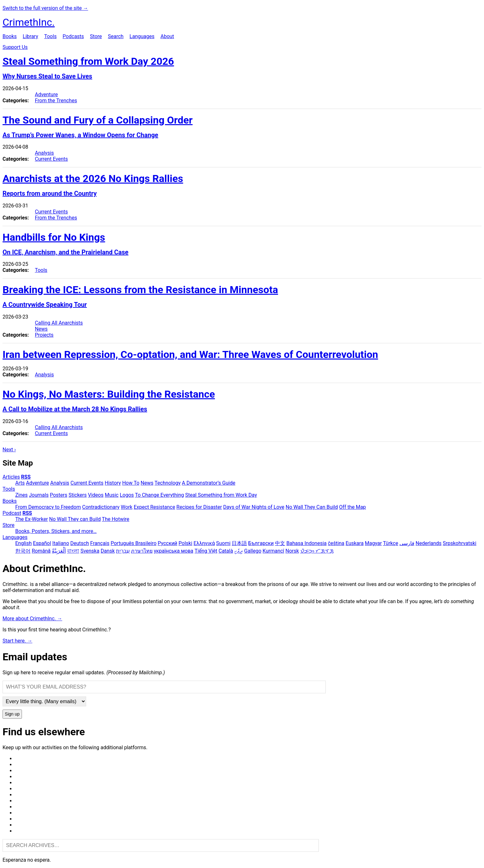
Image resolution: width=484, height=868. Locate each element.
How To (131, 483)
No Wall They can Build (75, 519)
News (41, 329)
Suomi (223, 543)
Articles (11, 477)
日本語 (239, 543)
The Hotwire (116, 519)
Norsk (292, 551)
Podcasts (73, 36)
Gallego (253, 551)
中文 (280, 543)
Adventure (46, 94)
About (167, 36)
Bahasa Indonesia (307, 543)
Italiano (61, 543)
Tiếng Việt (206, 551)
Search (116, 36)
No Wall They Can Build (312, 507)
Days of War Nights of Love (254, 507)
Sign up (12, 714)
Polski (185, 543)
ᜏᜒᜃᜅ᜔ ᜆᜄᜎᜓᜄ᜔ (317, 551)
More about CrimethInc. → (32, 619)
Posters (59, 495)
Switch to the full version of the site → (45, 8)
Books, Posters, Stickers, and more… (56, 531)
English (24, 543)
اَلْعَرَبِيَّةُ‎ (59, 551)
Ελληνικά (204, 543)
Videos (96, 495)
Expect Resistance (154, 507)
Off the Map (352, 507)
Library (31, 36)
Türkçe (391, 543)
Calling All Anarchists (59, 323)
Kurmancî (273, 551)
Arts (20, 483)
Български (261, 543)
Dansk (108, 551)
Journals (39, 495)
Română (41, 551)
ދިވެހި (239, 551)
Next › (9, 450)
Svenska (90, 551)
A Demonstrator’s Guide (208, 483)
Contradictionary (101, 507)
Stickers (78, 495)
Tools (50, 36)
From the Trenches (56, 101)
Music (112, 495)
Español (42, 543)
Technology (167, 483)
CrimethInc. (29, 22)
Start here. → (17, 641)
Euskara (354, 543)
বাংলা (73, 551)
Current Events (51, 159)
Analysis (44, 153)
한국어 (23, 551)
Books (10, 36)
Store (96, 36)
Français (100, 543)
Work (127, 507)
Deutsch (79, 543)
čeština (336, 543)
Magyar (373, 543)
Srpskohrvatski (460, 543)
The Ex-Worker (32, 519)
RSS (26, 477)
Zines (21, 495)
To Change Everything (160, 495)
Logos (127, 495)
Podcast (12, 513)
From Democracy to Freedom (48, 507)
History (113, 483)
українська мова (174, 551)
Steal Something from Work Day (221, 495)
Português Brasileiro (133, 543)
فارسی (407, 543)
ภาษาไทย (142, 551)
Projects (44, 335)
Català (226, 551)
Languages (142, 36)
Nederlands (429, 543)
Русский (167, 543)
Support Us (15, 47)
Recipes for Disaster (199, 507)
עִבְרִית (123, 551)
